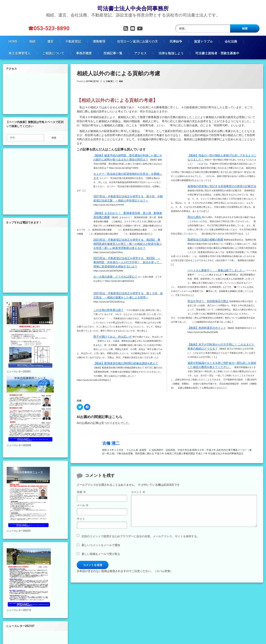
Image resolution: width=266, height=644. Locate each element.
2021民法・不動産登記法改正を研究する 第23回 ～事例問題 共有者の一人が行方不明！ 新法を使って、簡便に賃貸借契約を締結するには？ (128, 262)
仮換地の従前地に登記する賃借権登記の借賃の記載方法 (222, 186)
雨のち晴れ (194, 217)
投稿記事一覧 (113, 53)
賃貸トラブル (203, 41)
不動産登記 (73, 41)
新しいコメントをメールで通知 (101, 545)
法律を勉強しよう (171, 53)
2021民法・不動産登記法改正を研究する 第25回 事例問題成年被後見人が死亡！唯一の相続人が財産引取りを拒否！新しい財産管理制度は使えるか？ (128, 244)
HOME (13, 41)
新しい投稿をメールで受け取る (101, 554)
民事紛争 (176, 41)
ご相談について (53, 53)
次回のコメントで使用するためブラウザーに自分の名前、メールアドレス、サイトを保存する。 (140, 536)
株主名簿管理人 (20, 53)
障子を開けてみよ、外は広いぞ (113, 337)
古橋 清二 (110, 81)
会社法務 (231, 41)
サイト (81, 519)
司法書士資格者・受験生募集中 (217, 53)
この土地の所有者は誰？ (108, 310)
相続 (32, 41)
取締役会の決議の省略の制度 (205, 240)
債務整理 (99, 41)
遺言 (50, 41)
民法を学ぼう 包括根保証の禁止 (208, 301)
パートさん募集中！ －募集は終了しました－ (216, 270)
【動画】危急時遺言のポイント (207, 328)
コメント (138, 492)
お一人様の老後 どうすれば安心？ (115, 277)
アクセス (140, 53)
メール (82, 505)
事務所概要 (84, 53)
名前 (81, 492)
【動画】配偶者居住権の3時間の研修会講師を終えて (126, 363)
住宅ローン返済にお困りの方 (138, 41)
